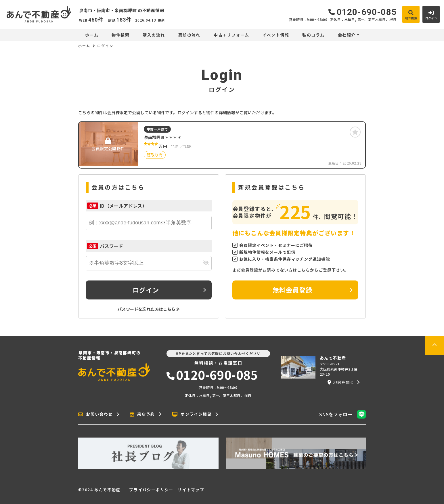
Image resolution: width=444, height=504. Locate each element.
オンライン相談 (192, 414)
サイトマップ (191, 490)
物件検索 (120, 35)
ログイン (146, 290)
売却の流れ (189, 35)
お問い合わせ (95, 414)
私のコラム (313, 35)
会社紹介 (347, 35)
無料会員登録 (293, 290)
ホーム (92, 35)
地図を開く (341, 382)
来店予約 (142, 414)
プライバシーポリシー (151, 490)
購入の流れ (154, 35)
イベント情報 (276, 35)
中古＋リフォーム (231, 35)
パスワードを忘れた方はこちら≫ (149, 309)
